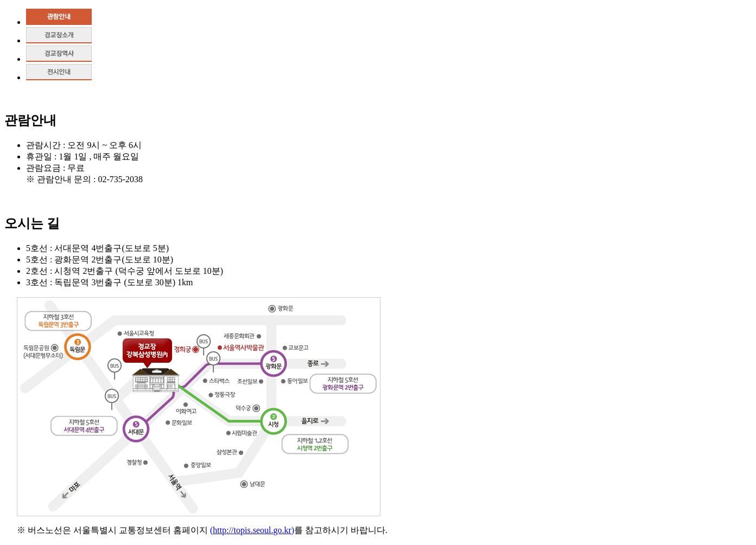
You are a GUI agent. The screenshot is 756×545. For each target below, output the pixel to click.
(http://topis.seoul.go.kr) (252, 530)
